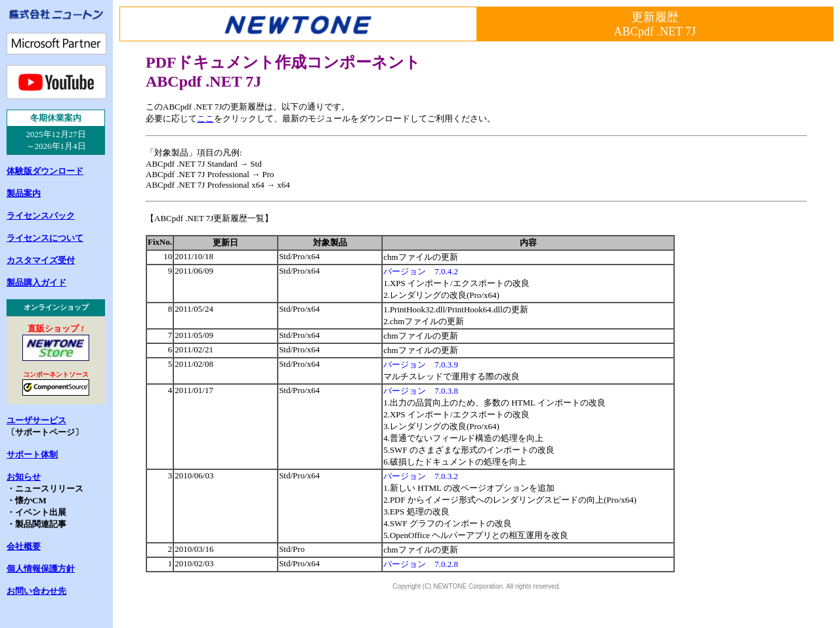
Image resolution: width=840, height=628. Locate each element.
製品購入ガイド (36, 283)
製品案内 (24, 193)
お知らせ (24, 477)
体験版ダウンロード (45, 171)
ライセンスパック (41, 216)
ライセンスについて (45, 238)
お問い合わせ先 (36, 591)
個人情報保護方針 (41, 569)
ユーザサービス (36, 420)
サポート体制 (32, 454)
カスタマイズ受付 (41, 260)
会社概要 (24, 546)
